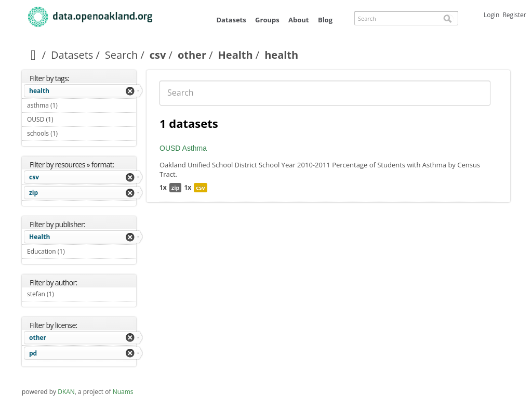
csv (158, 55)
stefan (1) (66, 294)
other (192, 55)
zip (34, 193)
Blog (325, 20)
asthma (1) (70, 105)
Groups (267, 20)
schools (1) (70, 133)
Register (514, 15)
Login (491, 15)
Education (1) (77, 251)
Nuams (123, 392)
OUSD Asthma (183, 148)
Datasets (231, 20)
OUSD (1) (65, 119)
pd (33, 353)
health (39, 91)
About (298, 20)
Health (236, 55)
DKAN (66, 392)
